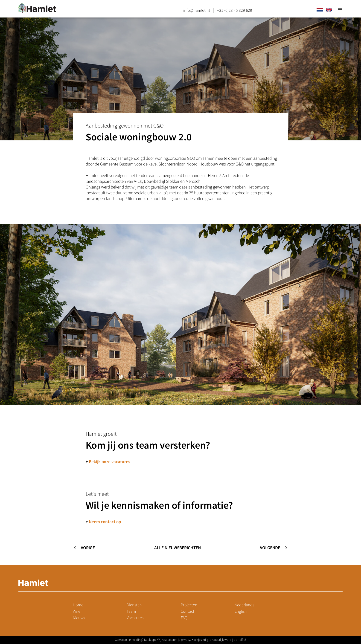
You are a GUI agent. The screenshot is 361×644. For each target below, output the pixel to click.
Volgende (270, 548)
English (241, 611)
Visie (77, 611)
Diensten (134, 605)
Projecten (189, 605)
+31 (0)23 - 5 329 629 (235, 10)
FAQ (184, 618)
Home (78, 605)
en (329, 10)
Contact (188, 611)
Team (131, 611)
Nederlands (244, 605)
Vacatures (135, 618)
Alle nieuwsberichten (178, 548)
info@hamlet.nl (197, 10)
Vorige (88, 548)
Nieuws (79, 618)
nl (320, 10)
